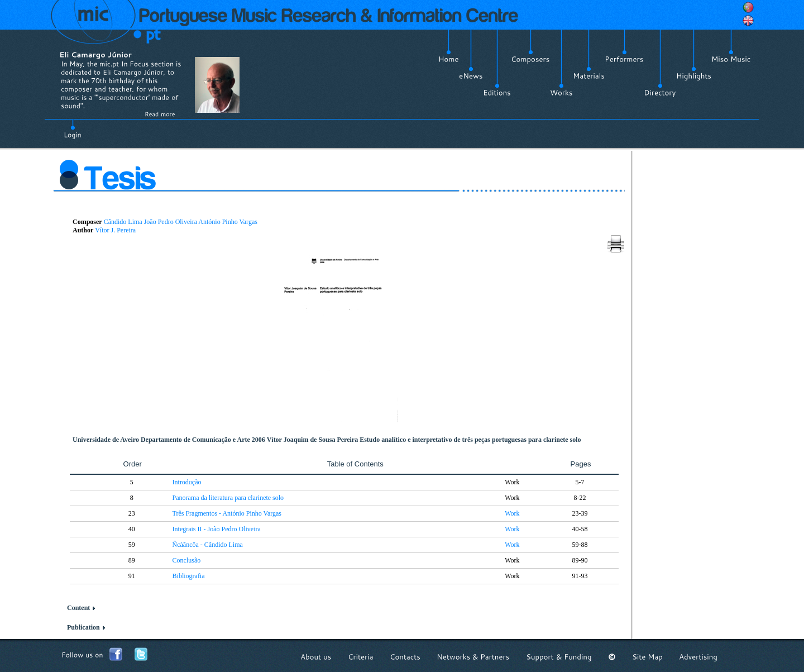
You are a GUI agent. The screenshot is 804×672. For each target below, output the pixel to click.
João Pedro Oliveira (171, 222)
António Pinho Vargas (228, 222)
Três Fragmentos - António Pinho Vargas (227, 513)
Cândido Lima (123, 222)
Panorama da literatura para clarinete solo (228, 498)
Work (512, 513)
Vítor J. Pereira (115, 230)
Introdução (187, 482)
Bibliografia (189, 576)
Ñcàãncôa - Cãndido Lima (208, 545)
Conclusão (187, 560)
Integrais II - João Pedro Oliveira (217, 529)
